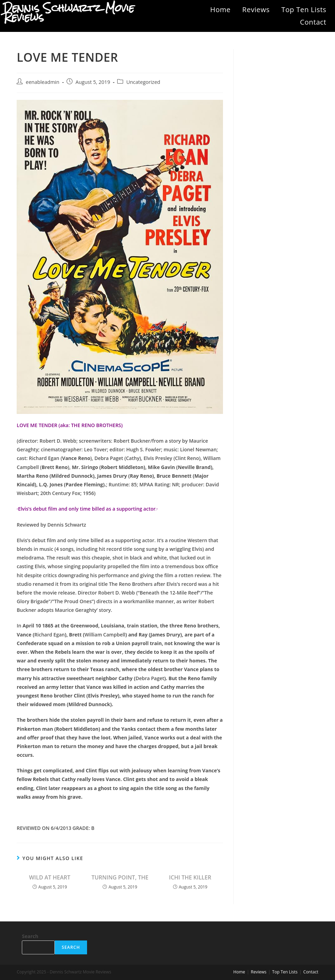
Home (220, 10)
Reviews (256, 10)
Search (30, 936)
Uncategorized (143, 82)
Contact (313, 22)
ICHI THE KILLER (190, 877)
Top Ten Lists (304, 10)
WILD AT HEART (50, 877)
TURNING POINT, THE (120, 877)
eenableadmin (42, 82)
